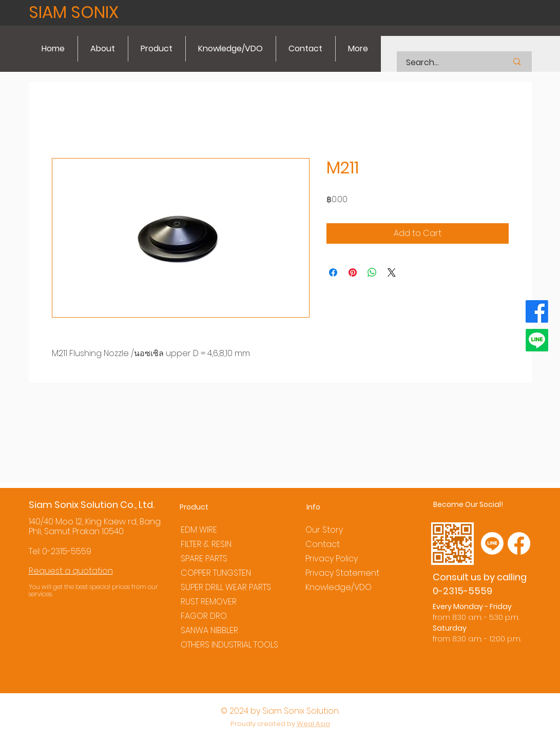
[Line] (537, 340)
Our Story (324, 530)
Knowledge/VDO (339, 587)
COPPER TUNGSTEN (216, 573)
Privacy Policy (332, 559)
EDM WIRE (199, 530)
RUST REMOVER (209, 602)
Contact (323, 544)
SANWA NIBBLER (209, 630)
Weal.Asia (313, 724)
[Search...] (444, 63)
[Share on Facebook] (333, 272)
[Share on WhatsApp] (372, 272)
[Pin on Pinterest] (353, 272)
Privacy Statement (342, 573)
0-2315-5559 (67, 551)
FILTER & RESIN (206, 544)
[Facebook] (537, 311)
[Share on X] (392, 272)
